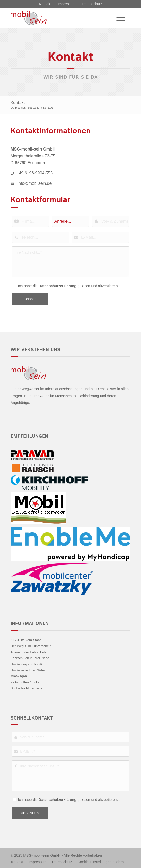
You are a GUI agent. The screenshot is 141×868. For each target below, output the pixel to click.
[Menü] (118, 18)
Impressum (67, 4)
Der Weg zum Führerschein (31, 646)
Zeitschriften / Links (25, 682)
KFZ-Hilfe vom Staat (26, 640)
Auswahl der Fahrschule (28, 652)
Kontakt (45, 4)
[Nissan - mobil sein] (59, 18)
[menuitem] (118, 18)
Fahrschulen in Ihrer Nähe (30, 658)
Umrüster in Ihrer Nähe (28, 670)
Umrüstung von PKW (26, 664)
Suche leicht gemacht (27, 688)
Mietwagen (19, 676)
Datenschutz (92, 4)
